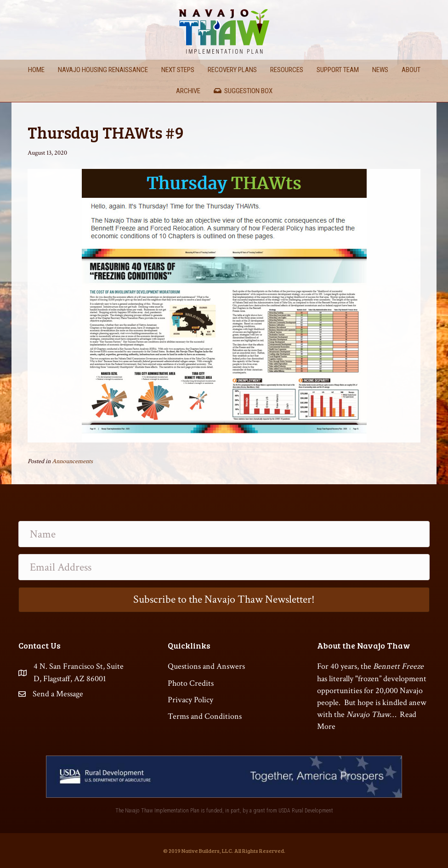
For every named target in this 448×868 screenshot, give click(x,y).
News (380, 70)
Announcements (72, 461)
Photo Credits (191, 683)
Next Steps (178, 70)
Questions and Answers (206, 666)
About (411, 70)
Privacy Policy (190, 700)
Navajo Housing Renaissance (103, 70)
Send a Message (58, 694)
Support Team (338, 70)
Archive (188, 91)
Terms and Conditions (205, 716)
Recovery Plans (232, 70)
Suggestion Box (243, 91)
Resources (287, 70)
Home (36, 70)
